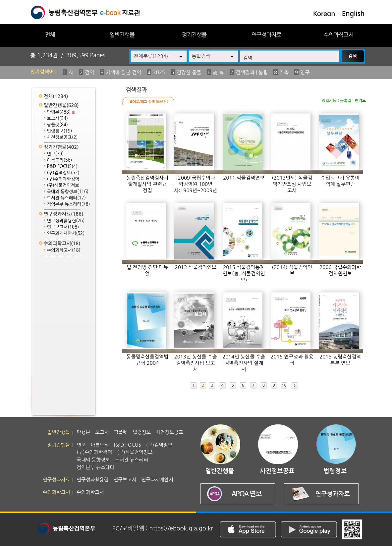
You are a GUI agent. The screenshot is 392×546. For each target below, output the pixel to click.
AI (71, 72)
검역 (89, 72)
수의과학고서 (339, 35)
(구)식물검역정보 (63, 185)
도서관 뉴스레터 (66, 198)
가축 (284, 72)
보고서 (57, 118)
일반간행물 (122, 35)
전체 (50, 35)
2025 (159, 72)
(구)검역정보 (63, 173)
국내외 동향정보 (68, 192)
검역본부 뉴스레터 (69, 204)
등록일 (346, 101)
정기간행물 (194, 35)
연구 (305, 72)
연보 (56, 154)
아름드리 (60, 160)
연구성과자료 (266, 35)
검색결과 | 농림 (252, 72)
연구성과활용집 (66, 221)
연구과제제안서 (66, 233)
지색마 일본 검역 (123, 72)
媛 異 (218, 73)
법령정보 (60, 131)
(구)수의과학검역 (63, 179)
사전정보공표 (62, 137)
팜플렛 (57, 125)
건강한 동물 (189, 72)
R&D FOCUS (62, 166)
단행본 (61, 112)
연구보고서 (63, 227)
